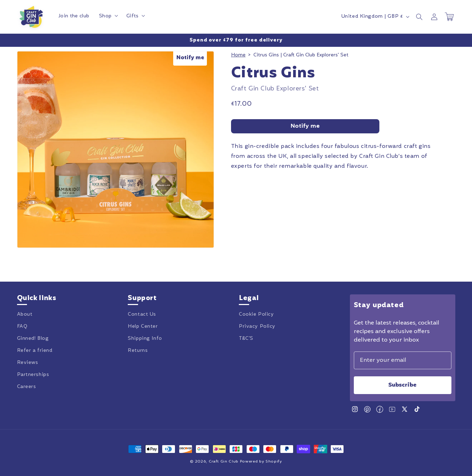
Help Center (143, 327)
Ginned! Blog (33, 339)
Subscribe (402, 385)
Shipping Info (145, 339)
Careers (27, 387)
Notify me (305, 126)
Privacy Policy (257, 327)
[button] (108, 17)
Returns (138, 351)
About (25, 315)
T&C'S (246, 339)
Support (142, 299)
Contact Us (142, 315)
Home (238, 55)
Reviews (28, 363)
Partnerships (33, 375)
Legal (249, 299)
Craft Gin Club (224, 462)
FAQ (22, 327)
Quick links (37, 299)
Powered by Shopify (261, 462)
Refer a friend (35, 351)
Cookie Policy (256, 315)
